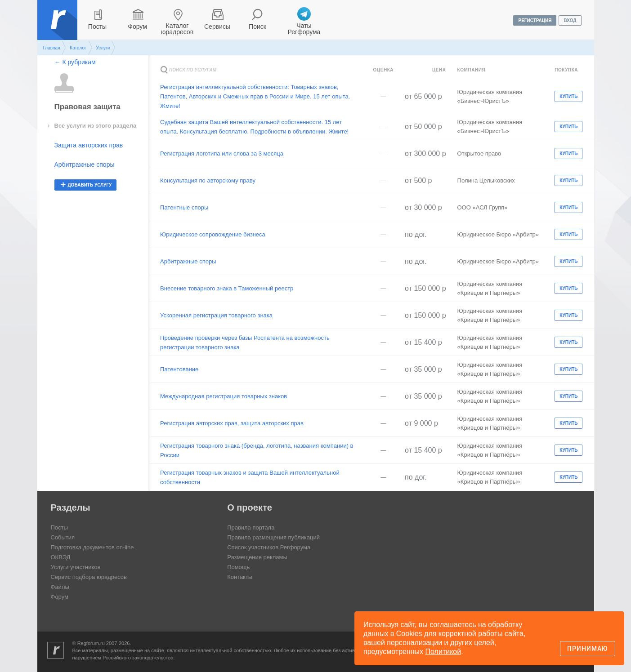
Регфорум (58, 27)
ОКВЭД (61, 557)
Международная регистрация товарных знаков (224, 396)
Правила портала (251, 527)
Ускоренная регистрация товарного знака (216, 315)
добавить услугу (90, 185)
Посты (97, 27)
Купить (568, 96)
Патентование (179, 369)
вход (570, 20)
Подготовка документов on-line (92, 547)
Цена (439, 70)
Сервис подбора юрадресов (89, 577)
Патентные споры (184, 207)
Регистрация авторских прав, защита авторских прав (232, 423)
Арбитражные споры (85, 165)
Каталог (78, 48)
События (63, 537)
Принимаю (588, 649)
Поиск (257, 27)
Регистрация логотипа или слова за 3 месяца (222, 154)
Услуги (103, 48)
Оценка (383, 70)
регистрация (535, 20)
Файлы (60, 587)
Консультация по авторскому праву (208, 180)
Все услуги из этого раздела (96, 126)
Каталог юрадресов (177, 29)
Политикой (443, 652)
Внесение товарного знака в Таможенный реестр (227, 288)
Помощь (238, 567)
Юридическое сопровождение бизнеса (213, 234)
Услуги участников (76, 567)
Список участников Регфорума (269, 547)
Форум (137, 27)
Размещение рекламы (257, 557)
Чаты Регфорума (304, 29)
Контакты (240, 577)
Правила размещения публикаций (273, 537)
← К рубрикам (75, 62)
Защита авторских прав (89, 145)
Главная (52, 48)
